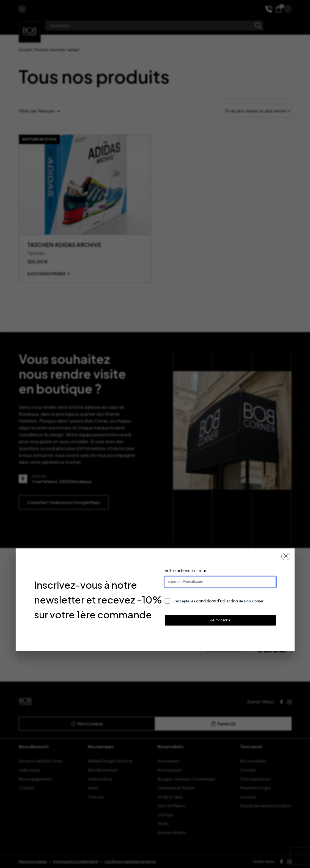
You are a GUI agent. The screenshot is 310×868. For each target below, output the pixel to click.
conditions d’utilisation (217, 601)
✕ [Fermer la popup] (286, 556)
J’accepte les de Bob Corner (218, 601)
